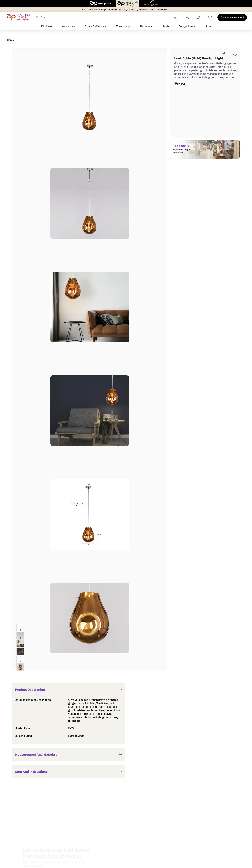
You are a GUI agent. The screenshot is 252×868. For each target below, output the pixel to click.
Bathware (146, 26)
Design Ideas (187, 26)
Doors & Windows (95, 26)
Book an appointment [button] (232, 17)
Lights (165, 26)
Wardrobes (68, 26)
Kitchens (47, 26)
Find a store (182, 146)
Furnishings (123, 26)
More (208, 26)
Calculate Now (164, 10)
